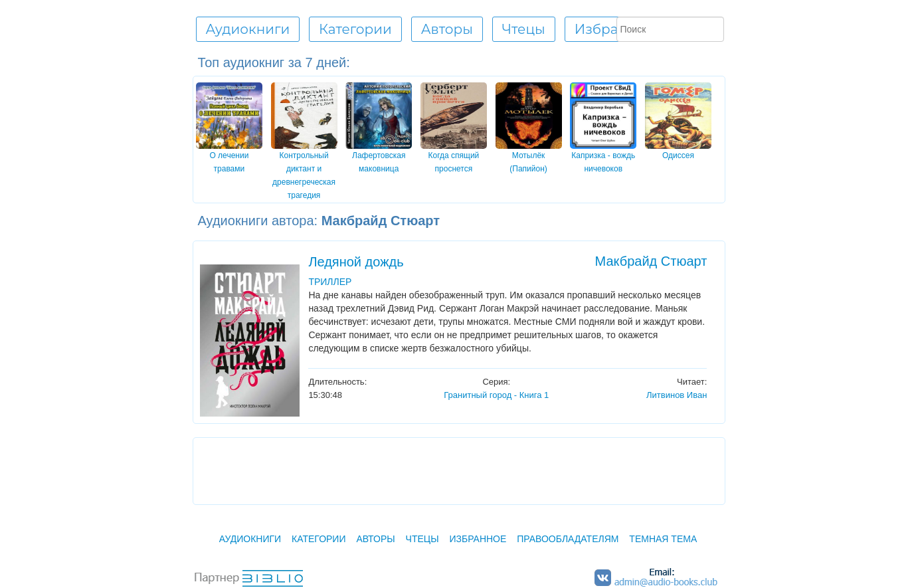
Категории (319, 539)
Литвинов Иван (677, 395)
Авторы (375, 539)
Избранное (614, 29)
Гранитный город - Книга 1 (496, 395)
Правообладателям (568, 539)
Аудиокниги (250, 539)
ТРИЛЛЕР (330, 282)
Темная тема (663, 539)
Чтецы (422, 539)
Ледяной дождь (356, 262)
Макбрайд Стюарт (651, 261)
